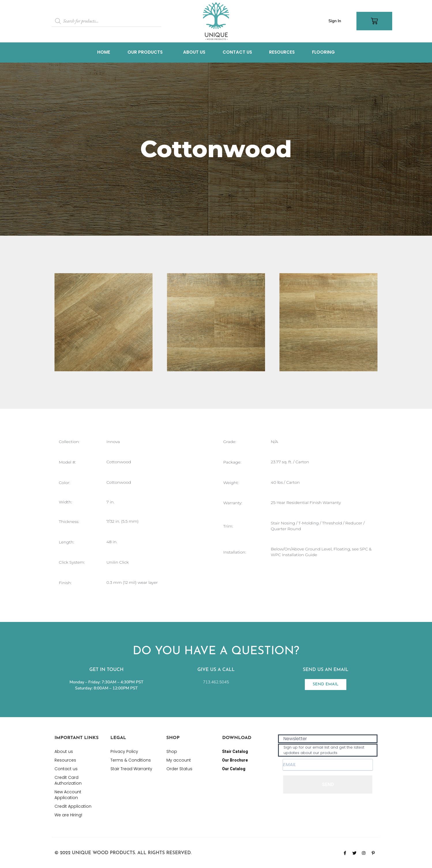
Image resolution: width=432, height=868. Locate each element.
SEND (328, 784)
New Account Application (68, 795)
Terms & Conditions (131, 760)
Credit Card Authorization (68, 780)
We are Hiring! (68, 815)
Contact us (237, 52)
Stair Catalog (235, 751)
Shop (172, 751)
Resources (283, 52)
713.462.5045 (216, 682)
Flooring (325, 52)
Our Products (144, 52)
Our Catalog (234, 769)
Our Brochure (235, 760)
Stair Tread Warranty (131, 769)
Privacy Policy (124, 751)
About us (194, 52)
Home (103, 52)
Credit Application (73, 806)
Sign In (335, 21)
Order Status (179, 769)
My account (179, 760)
